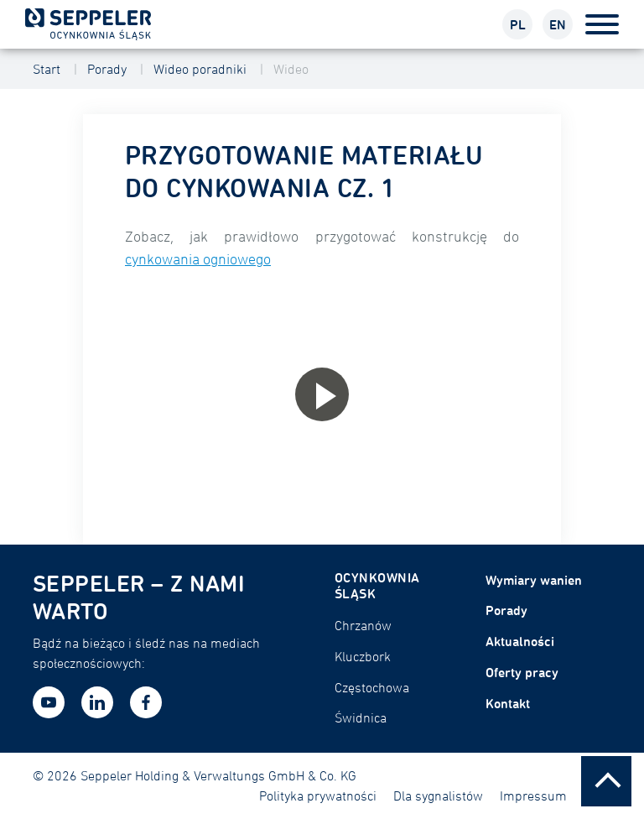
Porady (107, 69)
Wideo (291, 69)
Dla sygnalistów (438, 796)
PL (518, 24)
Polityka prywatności (318, 796)
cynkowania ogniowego (198, 259)
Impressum (533, 796)
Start (47, 69)
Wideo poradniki (200, 69)
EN (558, 24)
